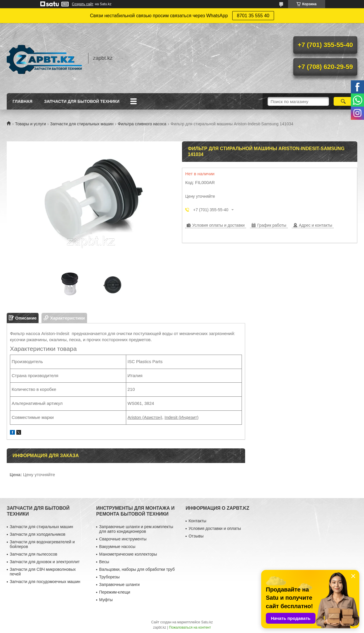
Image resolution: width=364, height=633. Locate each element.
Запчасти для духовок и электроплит (45, 562)
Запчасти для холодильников (37, 534)
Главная (22, 101)
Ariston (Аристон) (145, 417)
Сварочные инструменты (123, 539)
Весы (104, 562)
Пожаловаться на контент (190, 627)
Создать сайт (83, 4)
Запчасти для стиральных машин (82, 124)
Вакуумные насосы (117, 547)
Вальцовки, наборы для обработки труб (137, 569)
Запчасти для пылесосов (33, 554)
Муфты (106, 600)
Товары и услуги (30, 124)
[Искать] (343, 101)
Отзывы (196, 536)
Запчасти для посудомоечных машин (45, 582)
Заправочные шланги (119, 585)
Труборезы (109, 577)
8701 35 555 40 (253, 16)
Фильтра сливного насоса (142, 124)
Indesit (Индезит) (181, 417)
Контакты (197, 521)
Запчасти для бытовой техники (82, 101)
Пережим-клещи (115, 592)
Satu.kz (207, 622)
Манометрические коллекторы (128, 554)
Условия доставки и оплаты (215, 528)
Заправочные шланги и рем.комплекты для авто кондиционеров (136, 529)
